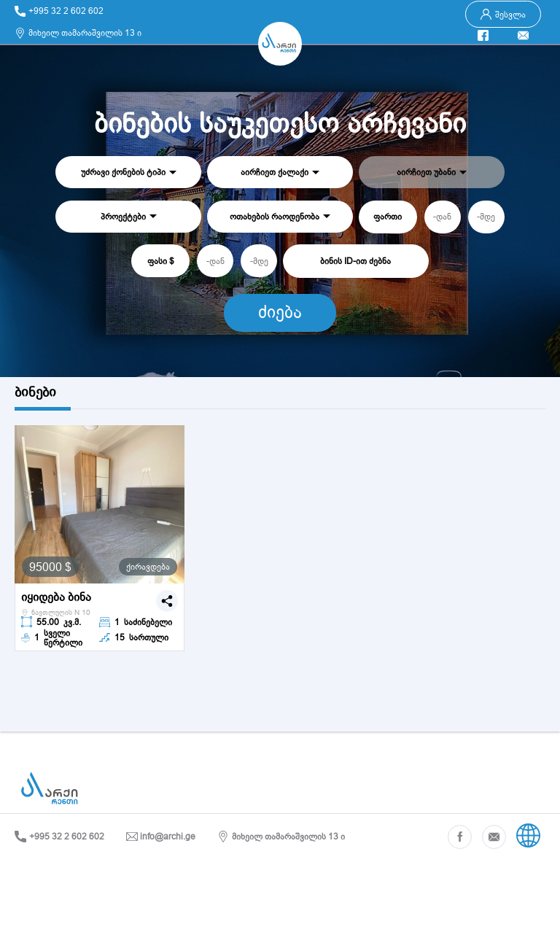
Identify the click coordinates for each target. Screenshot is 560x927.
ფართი (388, 216)
